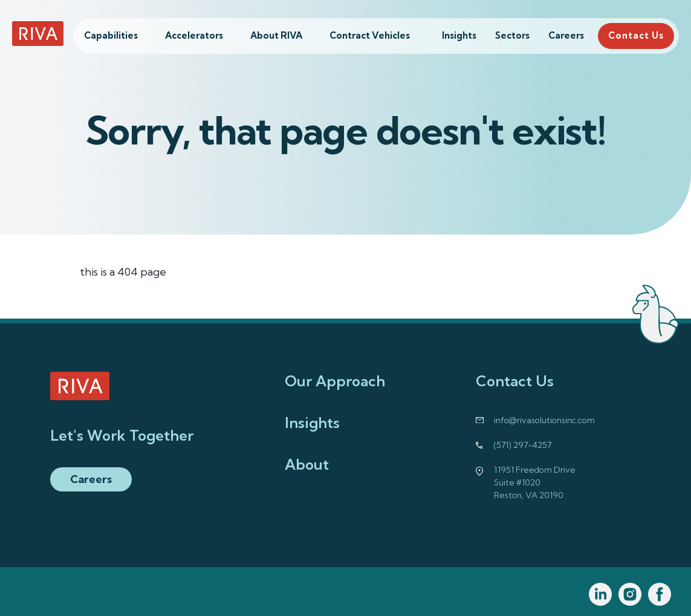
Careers (566, 35)
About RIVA (276, 35)
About (307, 464)
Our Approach (335, 381)
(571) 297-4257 (523, 445)
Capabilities (111, 35)
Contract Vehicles (370, 35)
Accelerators (194, 35)
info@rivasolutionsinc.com (544, 420)
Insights (459, 35)
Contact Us (636, 35)
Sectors (512, 35)
